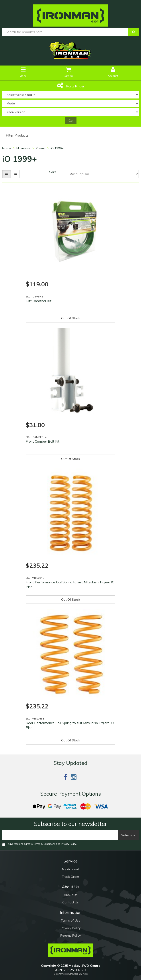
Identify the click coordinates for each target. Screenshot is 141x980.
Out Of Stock (71, 318)
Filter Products (17, 135)
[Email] (60, 835)
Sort (53, 172)
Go (71, 121)
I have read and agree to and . (40, 844)
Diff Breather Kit (39, 301)
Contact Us (70, 902)
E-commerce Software (66, 974)
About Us (71, 895)
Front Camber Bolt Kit (43, 441)
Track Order (70, 877)
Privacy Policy (69, 844)
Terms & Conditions (44, 844)
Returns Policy (70, 936)
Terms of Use (70, 920)
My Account (70, 869)
